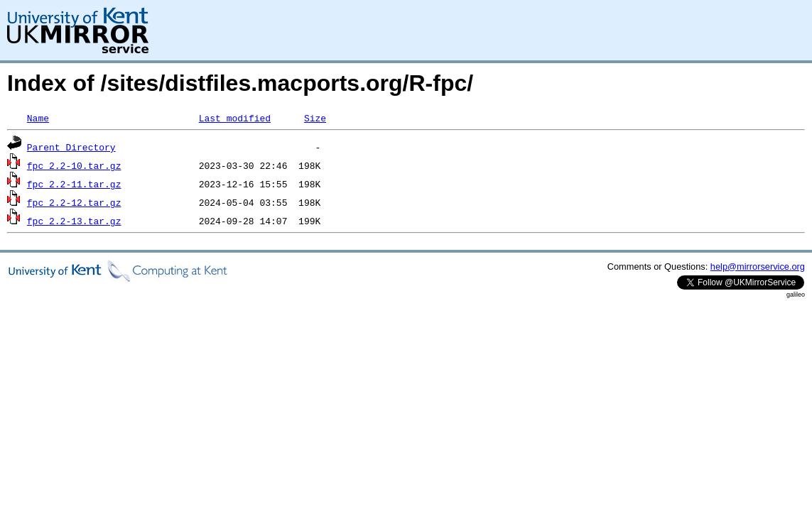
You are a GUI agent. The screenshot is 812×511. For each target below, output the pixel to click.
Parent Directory (71, 147)
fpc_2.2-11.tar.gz (74, 184)
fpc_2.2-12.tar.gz (74, 202)
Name (38, 118)
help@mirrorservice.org (758, 267)
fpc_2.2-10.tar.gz (74, 165)
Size (315, 118)
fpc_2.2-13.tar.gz (74, 221)
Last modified (235, 118)
